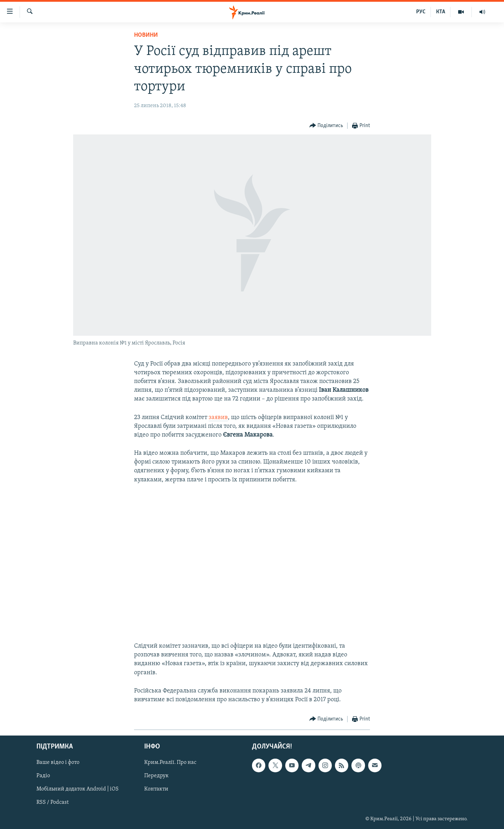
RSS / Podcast (52, 803)
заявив (218, 417)
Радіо (43, 776)
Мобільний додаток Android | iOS (78, 789)
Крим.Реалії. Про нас (170, 763)
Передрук (156, 776)
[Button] (326, 126)
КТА (441, 12)
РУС (421, 12)
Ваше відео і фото (58, 763)
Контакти (156, 789)
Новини (146, 35)
